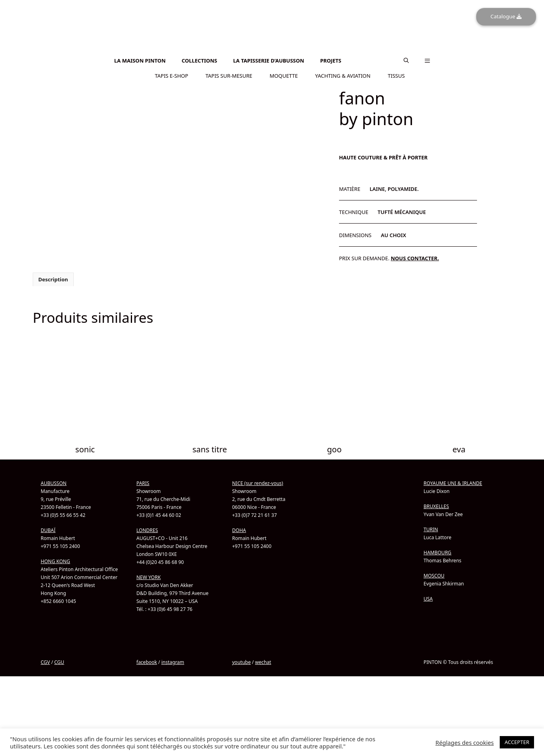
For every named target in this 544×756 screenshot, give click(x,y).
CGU (59, 662)
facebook (147, 662)
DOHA (239, 530)
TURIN (431, 529)
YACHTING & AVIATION (343, 75)
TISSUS (396, 75)
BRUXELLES (436, 506)
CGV (45, 662)
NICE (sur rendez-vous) (258, 483)
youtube (241, 662)
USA (428, 598)
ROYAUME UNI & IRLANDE (453, 483)
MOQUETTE (284, 75)
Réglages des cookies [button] (465, 742)
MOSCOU (434, 575)
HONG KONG (55, 561)
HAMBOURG (438, 552)
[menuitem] (272, 50)
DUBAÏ (48, 530)
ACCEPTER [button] (517, 742)
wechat (263, 662)
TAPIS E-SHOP (171, 75)
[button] (406, 61)
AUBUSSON (54, 483)
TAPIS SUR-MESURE (229, 75)
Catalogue (506, 16)
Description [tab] (53, 279)
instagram (172, 662)
